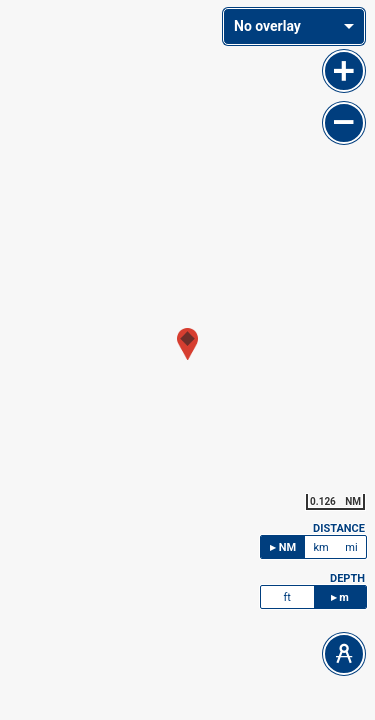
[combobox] (294, 26)
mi (351, 547)
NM (287, 547)
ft (287, 597)
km (320, 547)
